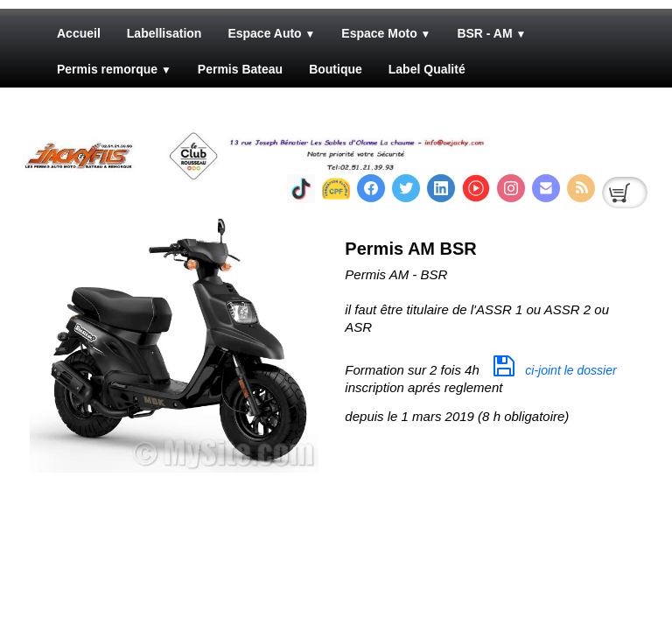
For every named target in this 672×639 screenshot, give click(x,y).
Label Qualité (427, 69)
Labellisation (164, 33)
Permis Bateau (240, 69)
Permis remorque (114, 69)
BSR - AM (491, 33)
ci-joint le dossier (555, 370)
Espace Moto (386, 33)
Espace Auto (271, 33)
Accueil (79, 33)
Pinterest (633, 503)
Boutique (336, 69)
